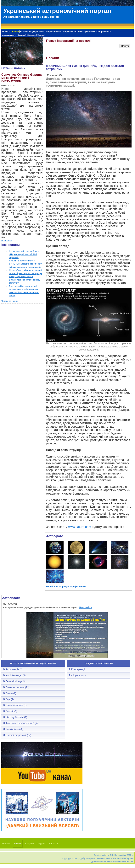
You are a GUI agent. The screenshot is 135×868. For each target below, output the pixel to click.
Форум (40, 35)
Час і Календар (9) (16, 675)
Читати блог (86, 608)
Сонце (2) (11, 693)
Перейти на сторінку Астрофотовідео (66, 587)
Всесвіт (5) (11, 711)
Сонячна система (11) (18, 687)
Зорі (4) (10, 699)
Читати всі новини (10, 301)
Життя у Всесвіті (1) (16, 717)
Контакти (32, 35)
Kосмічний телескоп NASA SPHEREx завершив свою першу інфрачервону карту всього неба (25, 264)
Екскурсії (22, 35)
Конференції (78, 669)
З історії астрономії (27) (18, 735)
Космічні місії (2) (14, 729)
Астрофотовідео (53, 32)
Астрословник (69, 32)
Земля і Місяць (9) (16, 681)
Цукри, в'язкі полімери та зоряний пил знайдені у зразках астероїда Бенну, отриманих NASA (26, 273)
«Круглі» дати (79, 675)
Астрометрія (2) (14, 669)
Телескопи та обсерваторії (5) (22, 723)
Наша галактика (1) (16, 705)
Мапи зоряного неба (87, 32)
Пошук (125, 46)
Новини (15, 32)
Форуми (41, 844)
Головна (6, 32)
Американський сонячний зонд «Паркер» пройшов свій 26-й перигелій (24, 254)
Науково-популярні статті (32, 32)
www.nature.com (80, 527)
